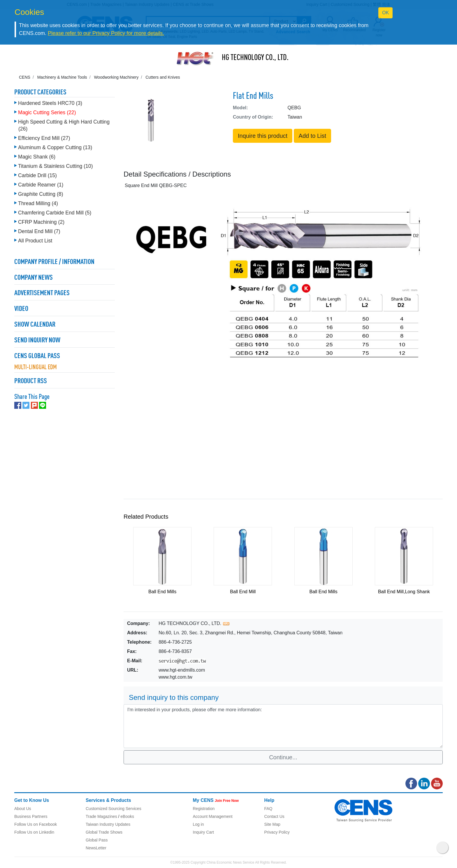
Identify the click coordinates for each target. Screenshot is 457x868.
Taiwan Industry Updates (108, 824)
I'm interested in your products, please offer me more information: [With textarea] (283, 726)
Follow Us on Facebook (36, 824)
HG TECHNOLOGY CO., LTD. (255, 58)
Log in (198, 824)
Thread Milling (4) (38, 203)
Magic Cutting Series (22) (47, 112)
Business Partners (31, 816)
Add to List (313, 136)
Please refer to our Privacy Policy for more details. (106, 33)
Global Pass (97, 840)
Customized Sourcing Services (114, 809)
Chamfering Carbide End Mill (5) (55, 213)
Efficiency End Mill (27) (44, 138)
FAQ (268, 809)
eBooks (127, 816)
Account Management (213, 816)
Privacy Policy (277, 832)
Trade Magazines (101, 816)
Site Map (272, 824)
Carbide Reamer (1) (41, 185)
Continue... (283, 757)
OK (385, 13)
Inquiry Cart (203, 832)
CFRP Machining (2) (41, 222)
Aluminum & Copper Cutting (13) (55, 147)
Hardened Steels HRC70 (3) (50, 103)
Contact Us (274, 816)
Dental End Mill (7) (39, 231)
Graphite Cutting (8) (41, 194)
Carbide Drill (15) (37, 175)
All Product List (35, 241)
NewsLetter (96, 848)
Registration (204, 809)
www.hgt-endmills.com (182, 670)
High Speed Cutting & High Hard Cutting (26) (64, 125)
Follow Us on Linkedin (34, 832)
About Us (23, 809)
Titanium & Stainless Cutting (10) (56, 166)
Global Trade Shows (104, 832)
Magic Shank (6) (37, 157)
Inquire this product (263, 136)
